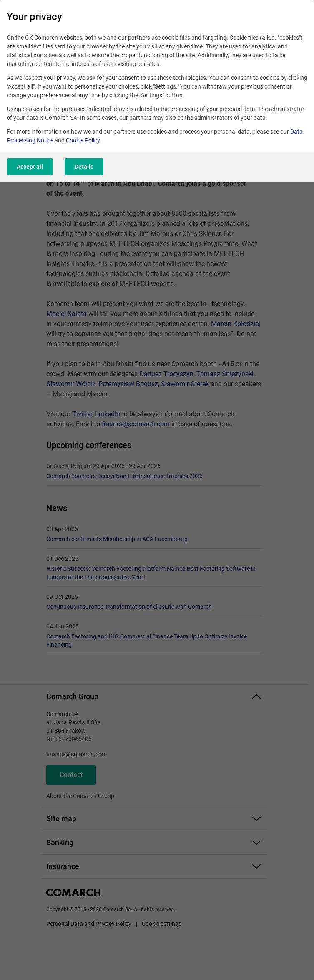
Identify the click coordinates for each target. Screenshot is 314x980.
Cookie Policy (83, 140)
